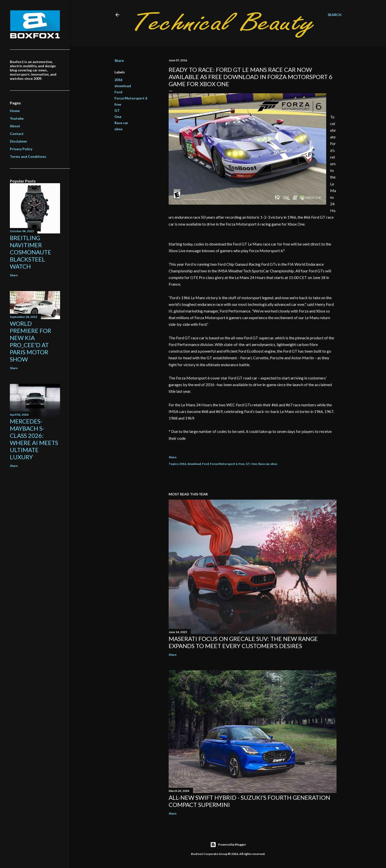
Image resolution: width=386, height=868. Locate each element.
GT (117, 110)
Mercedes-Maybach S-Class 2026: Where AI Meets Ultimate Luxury (34, 439)
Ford (118, 92)
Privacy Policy (21, 149)
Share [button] (119, 60)
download (123, 86)
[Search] (335, 15)
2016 (118, 80)
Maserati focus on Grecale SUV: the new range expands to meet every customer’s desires (243, 642)
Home (15, 111)
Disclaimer (19, 141)
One (118, 117)
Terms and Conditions (28, 156)
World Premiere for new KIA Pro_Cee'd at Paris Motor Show (31, 341)
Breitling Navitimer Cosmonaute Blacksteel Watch (31, 252)
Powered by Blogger (228, 845)
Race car (121, 123)
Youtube (17, 118)
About (15, 126)
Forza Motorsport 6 (131, 98)
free (118, 104)
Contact (17, 134)
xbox (119, 129)
